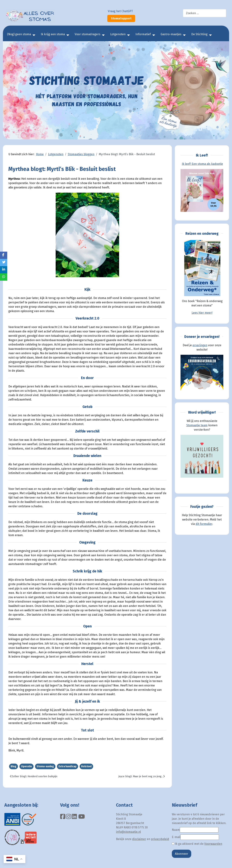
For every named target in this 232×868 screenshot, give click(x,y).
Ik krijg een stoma (53, 34)
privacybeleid (160, 839)
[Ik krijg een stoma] (67, 35)
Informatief (143, 34)
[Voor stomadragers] (103, 35)
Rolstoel (86, 766)
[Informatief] (153, 35)
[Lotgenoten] (128, 35)
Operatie (26, 766)
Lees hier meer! (202, 313)
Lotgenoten (118, 34)
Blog (14, 766)
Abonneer (182, 854)
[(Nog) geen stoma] (33, 35)
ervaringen (200, 345)
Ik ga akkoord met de (197, 844)
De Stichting (199, 34)
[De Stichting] (210, 35)
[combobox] (205, 13)
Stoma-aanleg (45, 766)
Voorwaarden (213, 844)
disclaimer (139, 839)
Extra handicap (68, 766)
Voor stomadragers (88, 34)
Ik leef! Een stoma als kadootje (202, 164)
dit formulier (204, 524)
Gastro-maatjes (171, 34)
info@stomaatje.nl (128, 832)
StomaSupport (121, 18)
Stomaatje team (197, 425)
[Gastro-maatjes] (184, 35)
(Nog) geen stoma (19, 34)
